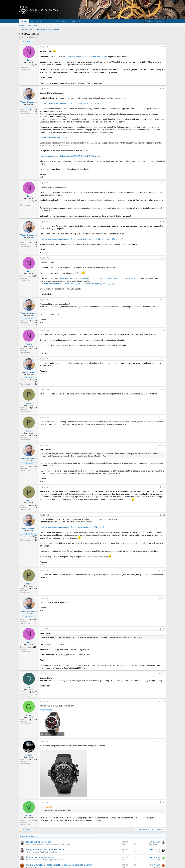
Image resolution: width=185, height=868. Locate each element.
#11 (164, 445)
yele (159, 859)
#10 (164, 417)
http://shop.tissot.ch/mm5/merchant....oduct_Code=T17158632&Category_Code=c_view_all (98, 278)
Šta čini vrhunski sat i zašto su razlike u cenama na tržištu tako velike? (59, 865)
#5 (164, 258)
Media (49, 21)
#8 (164, 359)
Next (28, 42)
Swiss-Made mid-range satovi (60, 844)
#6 (164, 300)
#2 (164, 89)
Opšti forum (53, 852)
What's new (36, 21)
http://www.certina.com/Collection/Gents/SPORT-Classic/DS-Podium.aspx (71, 156)
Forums (24, 21)
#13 (164, 515)
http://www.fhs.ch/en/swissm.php (54, 138)
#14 (164, 570)
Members (76, 21)
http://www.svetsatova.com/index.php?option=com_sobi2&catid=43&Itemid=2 (72, 103)
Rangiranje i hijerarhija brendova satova (45, 850)
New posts (22, 25)
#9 (164, 390)
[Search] (161, 21)
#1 (164, 47)
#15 (164, 598)
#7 (164, 331)
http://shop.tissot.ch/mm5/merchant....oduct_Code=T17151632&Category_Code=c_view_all (78, 284)
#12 (164, 487)
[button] (43, 21)
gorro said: (45, 807)
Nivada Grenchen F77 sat (38, 842)
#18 (164, 702)
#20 (164, 802)
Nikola (23, 37)
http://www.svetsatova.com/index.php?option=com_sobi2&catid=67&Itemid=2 (72, 527)
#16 (164, 629)
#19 (164, 742)
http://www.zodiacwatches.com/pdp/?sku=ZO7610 (87, 57)
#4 (164, 222)
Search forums (34, 25)
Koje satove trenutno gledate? (40, 857)
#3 (164, 183)
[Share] (161, 47)
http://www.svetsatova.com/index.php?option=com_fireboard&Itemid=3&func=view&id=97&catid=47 (81, 239)
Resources (62, 21)
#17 (164, 674)
